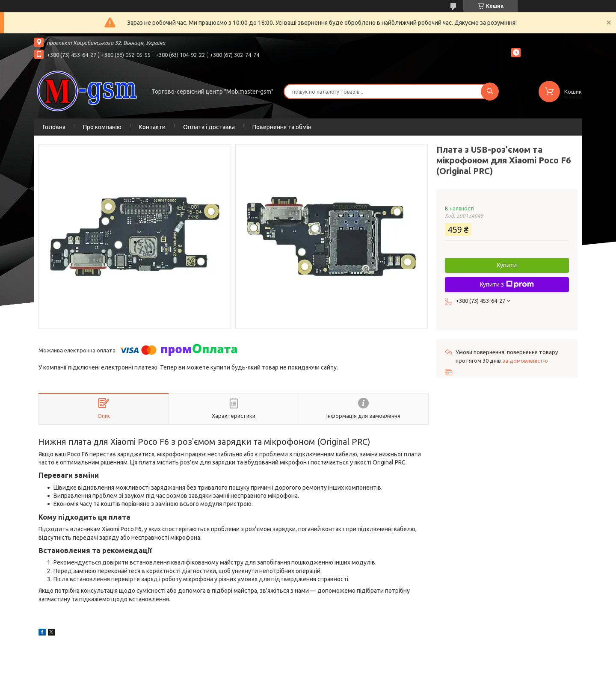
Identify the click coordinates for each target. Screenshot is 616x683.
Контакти (152, 127)
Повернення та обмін (282, 127)
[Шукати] (490, 92)
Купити (507, 265)
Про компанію (102, 127)
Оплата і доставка (209, 127)
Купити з (507, 284)
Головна (54, 127)
